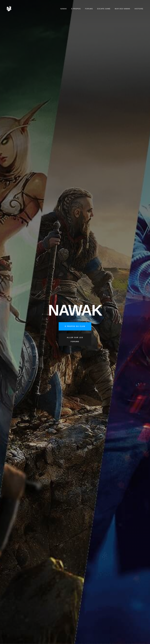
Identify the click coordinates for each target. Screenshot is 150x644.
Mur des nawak (122, 9)
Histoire (139, 9)
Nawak (64, 9)
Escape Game (104, 9)
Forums (89, 9)
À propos (76, 9)
